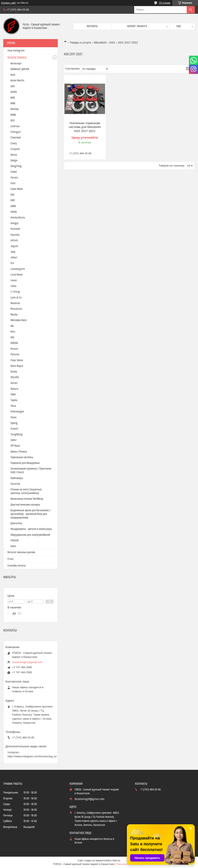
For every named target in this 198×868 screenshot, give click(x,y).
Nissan (14, 349)
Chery (14, 144)
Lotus (13, 286)
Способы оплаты (17, 566)
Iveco (13, 546)
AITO (13, 86)
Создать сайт (8, 3)
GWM (13, 206)
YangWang (17, 435)
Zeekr (14, 440)
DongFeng (16, 166)
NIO (12, 338)
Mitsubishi (100, 43)
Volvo (13, 417)
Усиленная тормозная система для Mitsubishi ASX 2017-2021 (85, 127)
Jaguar (14, 246)
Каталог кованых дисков (21, 552)
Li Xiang (15, 292)
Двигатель (16, 523)
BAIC (13, 98)
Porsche (15, 355)
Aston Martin (17, 81)
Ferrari (14, 178)
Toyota (14, 400)
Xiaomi (14, 429)
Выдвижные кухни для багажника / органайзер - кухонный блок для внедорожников (31, 514)
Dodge (14, 161)
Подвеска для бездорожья (25, 463)
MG (12, 326)
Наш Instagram (16, 51)
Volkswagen (17, 412)
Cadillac (15, 126)
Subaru (14, 389)
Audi (13, 75)
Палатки (15, 484)
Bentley (15, 109)
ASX (112, 43)
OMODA (14, 343)
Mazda (14, 315)
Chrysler (15, 149)
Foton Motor (17, 189)
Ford (13, 183)
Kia (12, 263)
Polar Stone (17, 360)
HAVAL (14, 212)
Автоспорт (16, 64)
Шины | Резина (19, 452)
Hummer (15, 229)
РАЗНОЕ (15, 541)
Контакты (92, 26)
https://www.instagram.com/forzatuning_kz (32, 756)
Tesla (13, 406)
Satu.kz (116, 861)
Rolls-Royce (17, 366)
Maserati (15, 303)
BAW (13, 103)
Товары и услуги (80, 43)
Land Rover (17, 275)
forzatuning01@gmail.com (27, 662)
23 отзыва (165, 3)
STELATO (15, 377)
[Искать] (191, 10)
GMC (13, 200)
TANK (13, 395)
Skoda (14, 372)
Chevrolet (16, 138)
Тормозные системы (22, 457)
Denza (14, 155)
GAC (13, 195)
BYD (13, 121)
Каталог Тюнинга (17, 57)
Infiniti (14, 241)
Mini (13, 332)
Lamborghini (18, 269)
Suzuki (14, 383)
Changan (16, 132)
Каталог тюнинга (137, 26)
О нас (11, 559)
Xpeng (14, 423)
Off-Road (15, 446)
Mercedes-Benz (19, 320)
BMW (13, 115)
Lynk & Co (16, 298)
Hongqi (15, 223)
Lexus (14, 280)
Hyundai (15, 235)
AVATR (14, 92)
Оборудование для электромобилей (30, 535)
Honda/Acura (18, 218)
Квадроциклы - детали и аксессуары (31, 529)
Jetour (14, 258)
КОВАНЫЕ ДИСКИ (20, 69)
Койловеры (17, 478)
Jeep (13, 252)
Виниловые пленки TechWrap (27, 499)
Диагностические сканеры (25, 505)
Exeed (14, 172)
